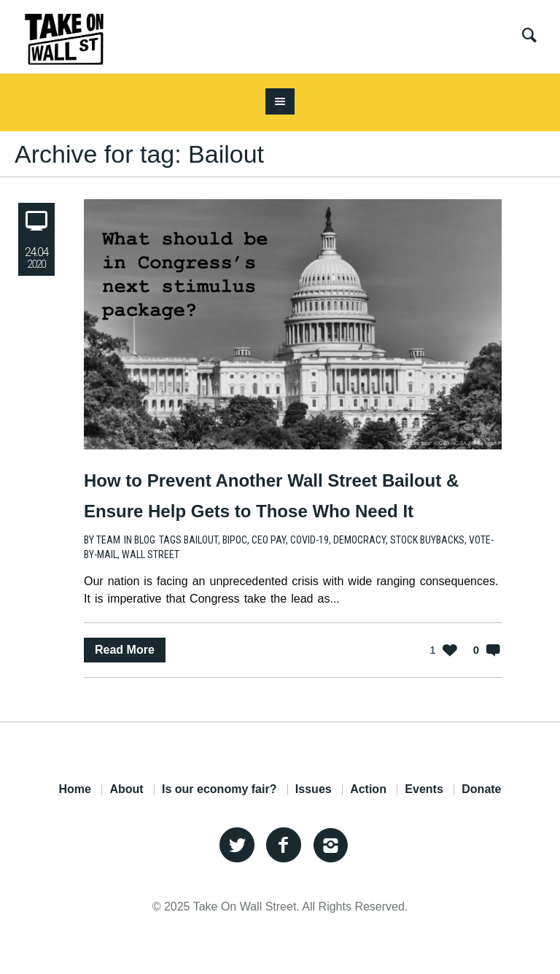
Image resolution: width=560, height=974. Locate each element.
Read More (125, 650)
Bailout (201, 540)
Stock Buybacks (427, 540)
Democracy (359, 540)
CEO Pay (269, 540)
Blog (145, 540)
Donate (481, 789)
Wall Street (151, 554)
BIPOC (235, 540)
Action (368, 789)
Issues (314, 789)
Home (74, 789)
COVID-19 (310, 540)
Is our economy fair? (219, 789)
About (126, 789)
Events (424, 789)
